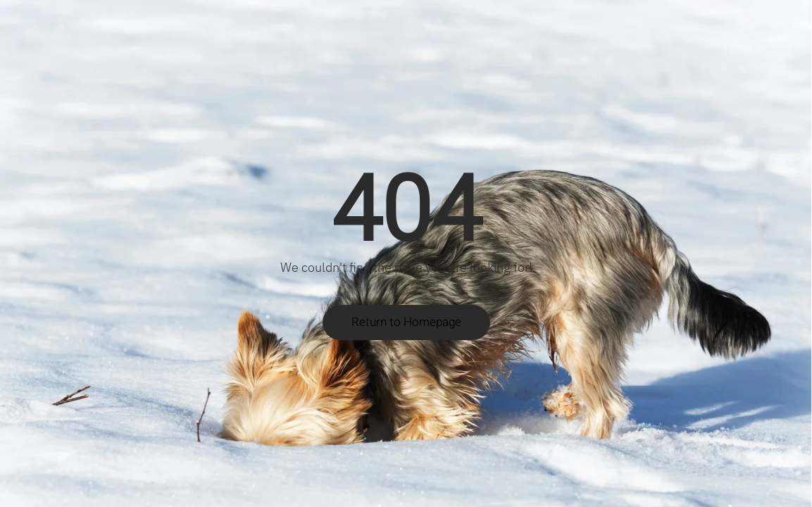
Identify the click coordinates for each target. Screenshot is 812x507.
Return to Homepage (406, 322)
